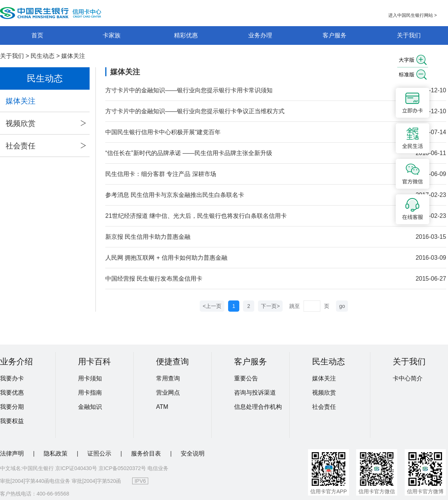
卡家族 (112, 35)
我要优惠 (12, 393)
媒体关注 (73, 56)
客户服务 (335, 35)
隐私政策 (56, 453)
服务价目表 (147, 453)
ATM (162, 407)
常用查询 (168, 378)
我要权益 (12, 421)
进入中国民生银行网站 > (413, 15)
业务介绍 (16, 362)
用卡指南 (90, 393)
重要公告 (246, 378)
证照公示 (100, 453)
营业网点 (168, 393)
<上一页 (212, 306)
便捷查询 (172, 362)
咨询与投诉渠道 (255, 393)
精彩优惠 (186, 35)
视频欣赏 (46, 123)
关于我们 (409, 35)
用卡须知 (90, 378)
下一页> (270, 306)
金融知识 (90, 407)
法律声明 (13, 453)
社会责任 (46, 146)
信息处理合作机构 (258, 407)
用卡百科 (94, 362)
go (342, 306)
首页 (37, 35)
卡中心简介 (408, 378)
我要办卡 (12, 378)
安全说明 (193, 453)
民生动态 (43, 56)
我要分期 (12, 407)
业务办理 (260, 35)
